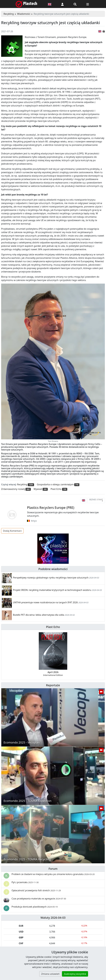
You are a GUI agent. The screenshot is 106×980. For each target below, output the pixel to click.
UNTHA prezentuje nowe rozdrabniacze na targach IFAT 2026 (45, 602)
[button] (62, 4)
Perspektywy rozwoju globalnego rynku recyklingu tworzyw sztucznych (51, 578)
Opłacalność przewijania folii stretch (36, 890)
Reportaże (53, 685)
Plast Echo (53, 627)
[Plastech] (26, 4)
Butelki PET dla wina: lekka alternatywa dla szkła (39, 615)
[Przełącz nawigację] (88, 4)
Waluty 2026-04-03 (53, 918)
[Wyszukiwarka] (75, 4)
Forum (53, 869)
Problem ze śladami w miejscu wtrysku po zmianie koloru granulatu (53, 874)
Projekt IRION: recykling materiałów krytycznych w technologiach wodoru (52, 590)
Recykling (9, 14)
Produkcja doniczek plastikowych (35, 907)
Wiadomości (24, 14)
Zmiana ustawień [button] (50, 974)
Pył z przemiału (25, 882)
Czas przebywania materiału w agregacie (39, 899)
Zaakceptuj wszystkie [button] (75, 974)
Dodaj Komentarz (12, 531)
